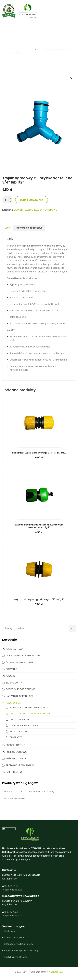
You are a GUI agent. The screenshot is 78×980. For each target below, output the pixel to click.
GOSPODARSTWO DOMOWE (20, 689)
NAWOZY (11, 676)
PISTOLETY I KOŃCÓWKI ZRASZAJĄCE (29, 708)
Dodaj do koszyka (32, 200)
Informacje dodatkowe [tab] (29, 228)
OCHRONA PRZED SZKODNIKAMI (23, 656)
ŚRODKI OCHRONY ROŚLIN (20, 765)
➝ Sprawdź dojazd (12, 890)
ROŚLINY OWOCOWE (16, 752)
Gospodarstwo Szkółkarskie (19, 944)
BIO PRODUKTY (14, 683)
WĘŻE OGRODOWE (18, 731)
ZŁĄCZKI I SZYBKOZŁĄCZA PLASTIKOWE (35, 210)
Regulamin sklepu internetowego (22, 951)
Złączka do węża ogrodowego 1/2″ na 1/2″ (39, 599)
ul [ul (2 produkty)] (21, 792)
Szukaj (72, 628)
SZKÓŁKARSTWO (15, 772)
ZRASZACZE (16, 737)
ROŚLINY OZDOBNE (16, 759)
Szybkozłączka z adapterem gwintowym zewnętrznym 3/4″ (39, 526)
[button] (71, 79)
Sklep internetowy (14, 937)
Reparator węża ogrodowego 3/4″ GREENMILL (39, 453)
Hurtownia (10, 931)
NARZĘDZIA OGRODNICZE (20, 696)
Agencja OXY (56, 972)
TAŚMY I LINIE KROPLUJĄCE (24, 726)
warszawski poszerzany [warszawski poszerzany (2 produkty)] (41, 792)
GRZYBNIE (11, 669)
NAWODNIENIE (13, 703)
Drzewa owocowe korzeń (19, 662)
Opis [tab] (7, 228)
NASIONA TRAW (14, 649)
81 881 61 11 (11, 886)
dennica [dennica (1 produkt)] (9, 792)
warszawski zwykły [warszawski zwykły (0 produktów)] (15, 799)
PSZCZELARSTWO (15, 745)
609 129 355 (12, 912)
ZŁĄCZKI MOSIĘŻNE (19, 720)
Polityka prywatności (15, 957)
